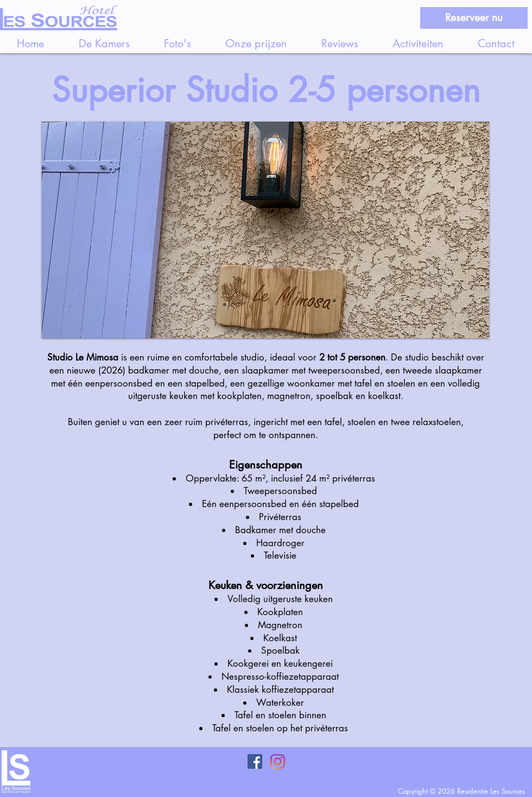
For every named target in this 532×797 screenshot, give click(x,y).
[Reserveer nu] (474, 18)
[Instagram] (278, 761)
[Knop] (87, 773)
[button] (265, 230)
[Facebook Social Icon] (255, 761)
